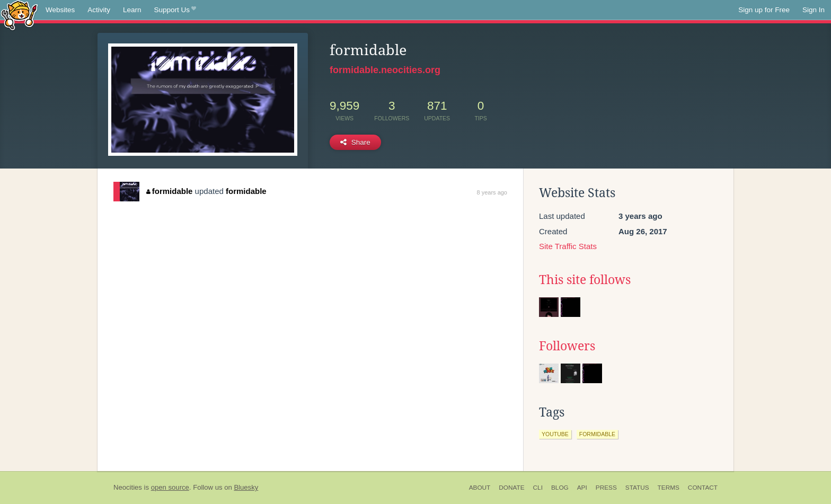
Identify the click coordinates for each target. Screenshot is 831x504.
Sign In (814, 10)
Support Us (175, 10)
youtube (555, 434)
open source (170, 487)
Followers (567, 346)
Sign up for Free (764, 10)
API (582, 488)
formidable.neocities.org (385, 70)
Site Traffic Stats (568, 246)
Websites (60, 10)
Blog (560, 488)
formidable (169, 191)
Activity (99, 10)
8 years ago (492, 192)
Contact (703, 488)
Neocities (128, 487)
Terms (669, 488)
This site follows (585, 280)
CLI (538, 488)
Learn (132, 10)
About (480, 488)
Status (637, 488)
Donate (511, 488)
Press (606, 488)
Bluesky (246, 487)
